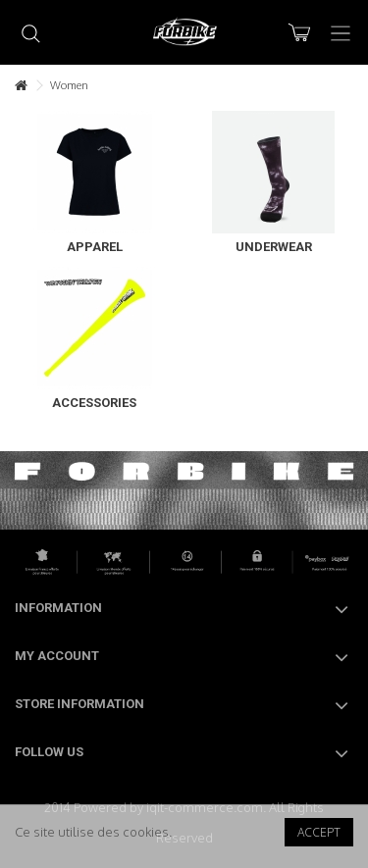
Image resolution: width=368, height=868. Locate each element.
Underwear (274, 247)
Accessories (94, 403)
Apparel (95, 247)
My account (57, 656)
